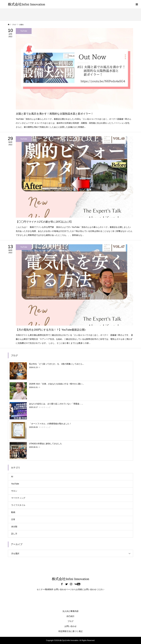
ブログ (70, 621)
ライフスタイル (18, 505)
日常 (13, 519)
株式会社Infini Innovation (26, 4)
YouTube (15, 484)
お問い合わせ (70, 626)
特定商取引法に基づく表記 (70, 631)
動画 (13, 512)
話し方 (14, 534)
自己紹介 (70, 616)
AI (12, 477)
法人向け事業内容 (70, 611)
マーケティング (18, 498)
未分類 (14, 527)
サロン (14, 491)
